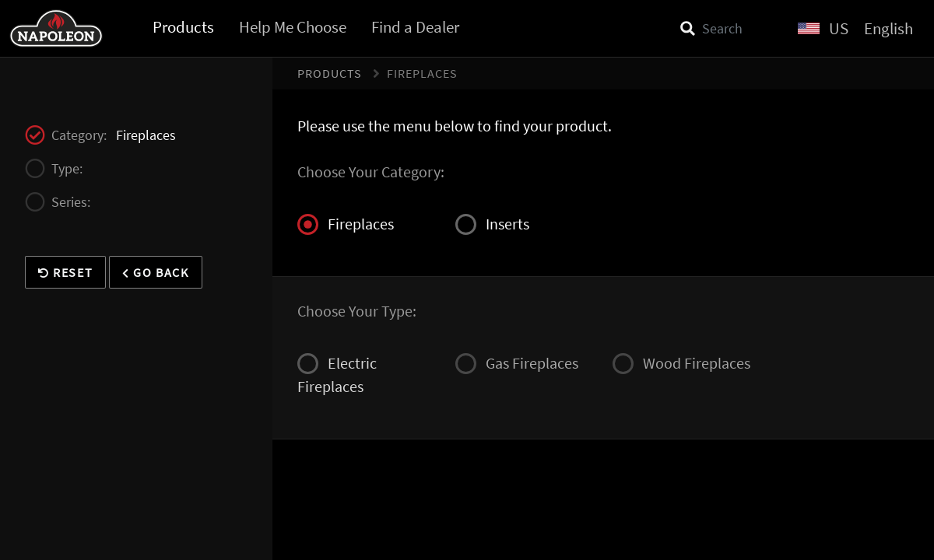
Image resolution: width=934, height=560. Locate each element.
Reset (65, 272)
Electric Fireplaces (337, 374)
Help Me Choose (293, 27)
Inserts (492, 224)
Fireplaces (346, 224)
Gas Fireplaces (517, 364)
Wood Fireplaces (681, 364)
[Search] (729, 28)
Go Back (155, 272)
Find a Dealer (415, 27)
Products (183, 27)
